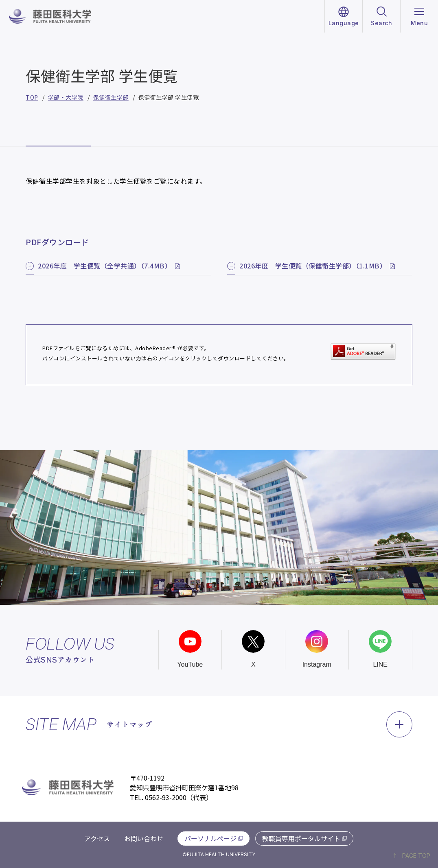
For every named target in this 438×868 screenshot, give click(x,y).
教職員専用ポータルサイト (301, 838)
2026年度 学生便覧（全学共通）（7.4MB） (105, 266)
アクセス (97, 838)
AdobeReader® (155, 348)
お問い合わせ (144, 838)
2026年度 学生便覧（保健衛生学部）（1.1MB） (313, 266)
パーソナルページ (210, 838)
